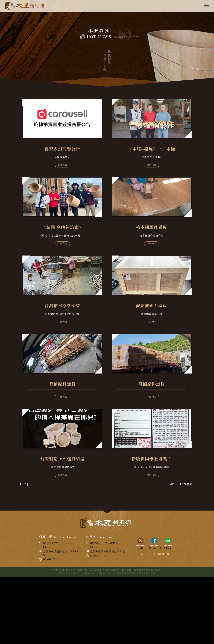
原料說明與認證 (111, 637)
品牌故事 (58, 637)
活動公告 (82, 637)
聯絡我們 (156, 637)
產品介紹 (70, 637)
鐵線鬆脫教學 (141, 637)
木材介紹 (95, 637)
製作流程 (127, 637)
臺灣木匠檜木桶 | (67, 640)
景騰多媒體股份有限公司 (133, 640)
